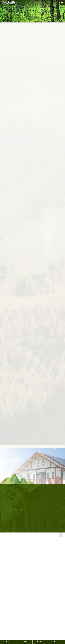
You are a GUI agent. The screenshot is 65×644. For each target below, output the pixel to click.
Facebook (57, 642)
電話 (8, 642)
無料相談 (24, 642)
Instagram (41, 642)
